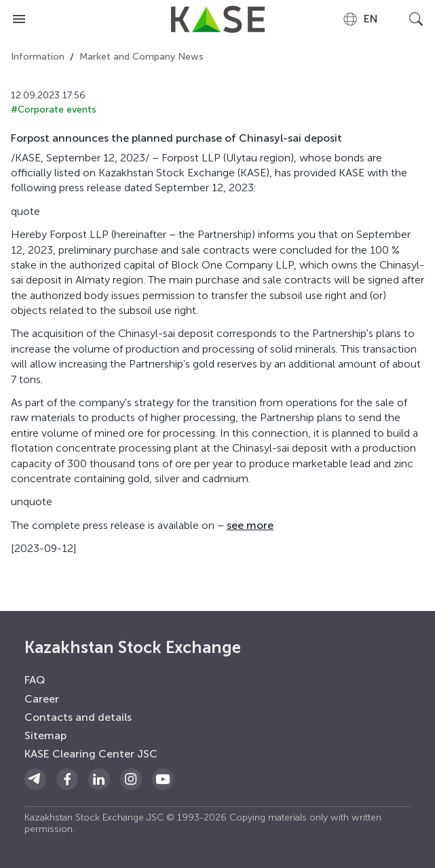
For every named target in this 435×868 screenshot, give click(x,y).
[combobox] (360, 19)
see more (250, 525)
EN (360, 19)
